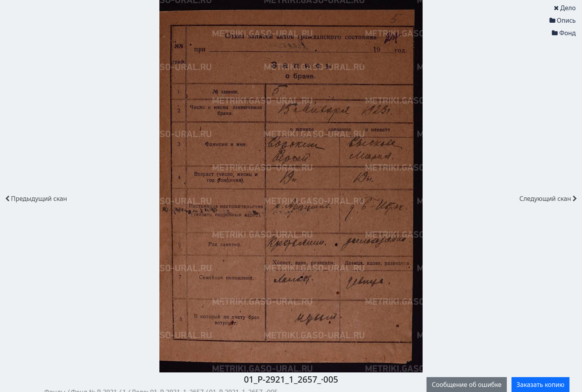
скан (36, 199)
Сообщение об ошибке (466, 385)
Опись (563, 20)
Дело (565, 8)
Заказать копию (540, 385)
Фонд (564, 33)
